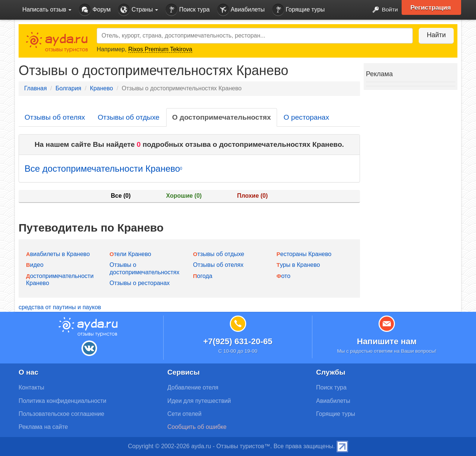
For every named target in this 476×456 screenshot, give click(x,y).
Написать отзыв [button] (47, 9)
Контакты (31, 387)
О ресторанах (307, 117)
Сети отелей (184, 414)
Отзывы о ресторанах (140, 283)
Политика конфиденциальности (62, 401)
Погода (203, 276)
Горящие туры (299, 10)
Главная (36, 88)
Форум (95, 10)
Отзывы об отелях (55, 117)
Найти (435, 35)
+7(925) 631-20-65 (238, 341)
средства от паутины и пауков (60, 307)
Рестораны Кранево (304, 254)
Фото (284, 276)
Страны (138, 10)
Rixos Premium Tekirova (160, 49)
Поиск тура (187, 10)
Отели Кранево (131, 254)
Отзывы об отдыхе (129, 117)
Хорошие (184, 196)
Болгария (68, 88)
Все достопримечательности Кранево (103, 169)
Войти (383, 10)
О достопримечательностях (222, 117)
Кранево (102, 88)
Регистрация (432, 7)
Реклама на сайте (43, 427)
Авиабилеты (241, 10)
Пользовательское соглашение (61, 414)
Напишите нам (387, 341)
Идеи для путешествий (199, 401)
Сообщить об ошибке (197, 427)
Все (121, 196)
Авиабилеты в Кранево (58, 254)
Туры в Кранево (298, 265)
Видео (35, 265)
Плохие (253, 196)
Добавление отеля (193, 387)
